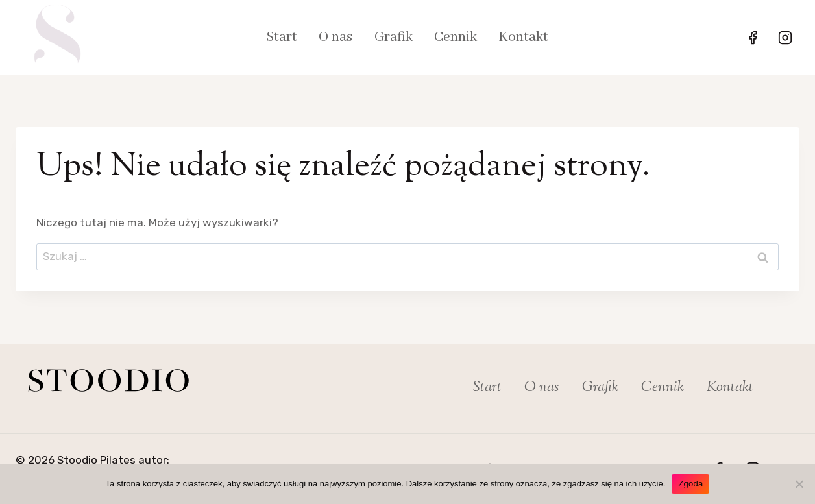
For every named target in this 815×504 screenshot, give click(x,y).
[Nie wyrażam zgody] (799, 484)
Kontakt (523, 37)
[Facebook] (753, 38)
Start (282, 37)
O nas (335, 37)
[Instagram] (785, 38)
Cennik (456, 37)
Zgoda (690, 484)
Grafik (394, 37)
